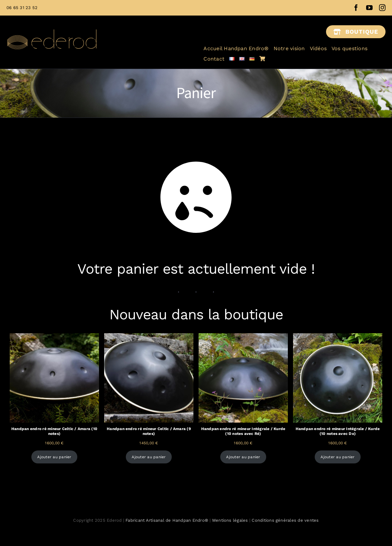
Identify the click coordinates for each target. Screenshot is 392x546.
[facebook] (356, 8)
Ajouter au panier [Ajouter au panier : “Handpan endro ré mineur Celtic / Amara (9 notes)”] (149, 457)
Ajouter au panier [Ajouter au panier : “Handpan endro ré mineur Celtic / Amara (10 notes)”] (54, 457)
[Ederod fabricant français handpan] (52, 23)
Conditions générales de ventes (285, 520)
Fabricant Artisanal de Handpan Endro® (168, 520)
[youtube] (369, 8)
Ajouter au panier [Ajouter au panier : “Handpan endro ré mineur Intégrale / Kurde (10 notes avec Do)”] (338, 457)
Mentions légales (230, 520)
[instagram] (382, 8)
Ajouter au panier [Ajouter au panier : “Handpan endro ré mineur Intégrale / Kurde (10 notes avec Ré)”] (243, 457)
